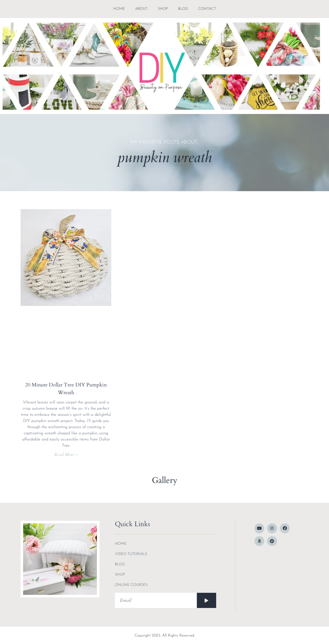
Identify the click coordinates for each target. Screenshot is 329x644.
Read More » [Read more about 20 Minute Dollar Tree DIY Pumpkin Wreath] (66, 455)
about (141, 9)
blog (183, 9)
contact (207, 9)
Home (119, 9)
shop (163, 9)
